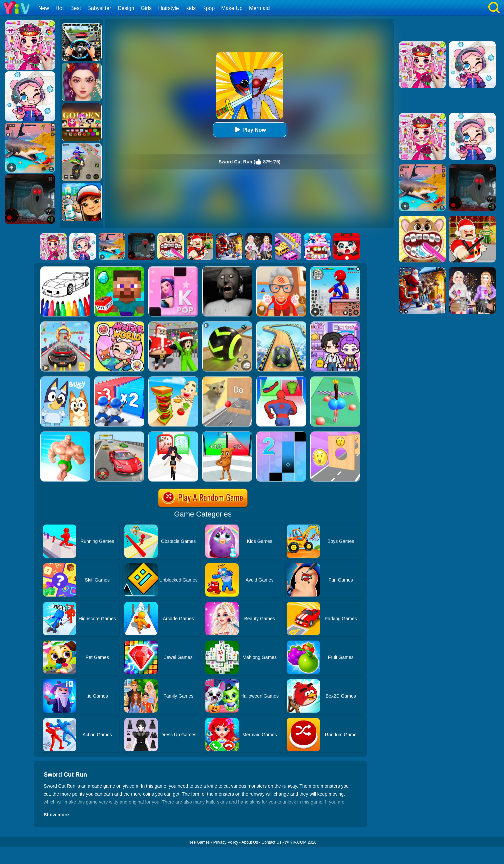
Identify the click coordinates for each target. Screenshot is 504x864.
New (44, 8)
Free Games (198, 842)
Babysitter (99, 8)
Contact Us (271, 842)
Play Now (249, 130)
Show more (56, 815)
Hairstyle (169, 8)
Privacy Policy (226, 842)
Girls (146, 8)
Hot (59, 8)
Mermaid (259, 8)
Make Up (232, 8)
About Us (250, 842)
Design (126, 8)
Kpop (208, 8)
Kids (190, 8)
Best (76, 8)
